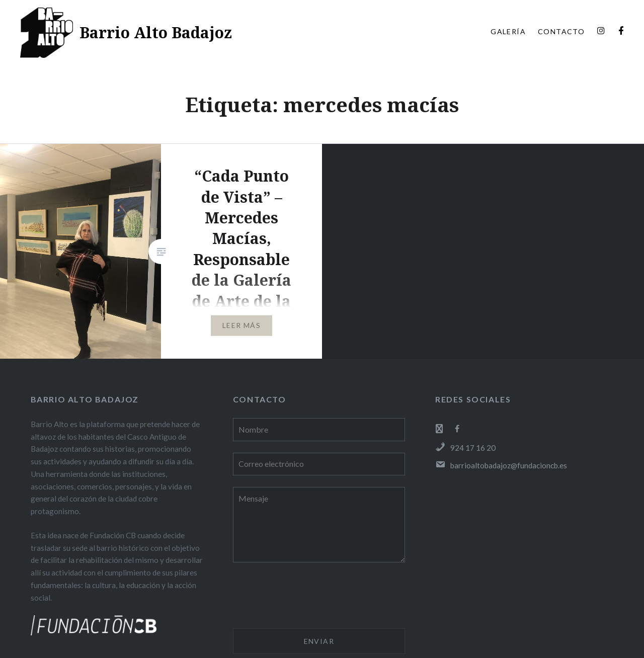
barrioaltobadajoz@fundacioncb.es (501, 465)
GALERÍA (508, 31)
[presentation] (309, 597)
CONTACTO (561, 31)
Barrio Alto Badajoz (156, 32)
